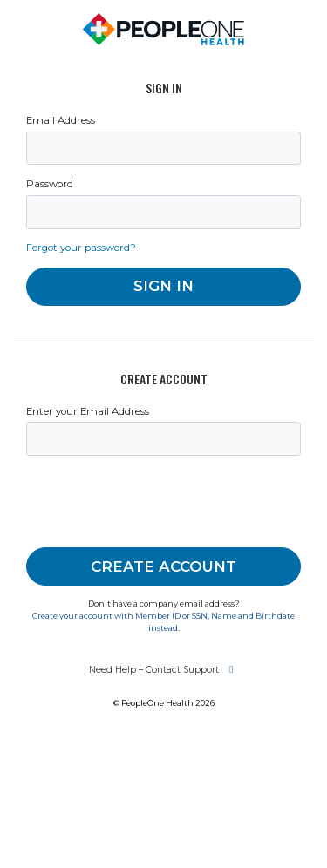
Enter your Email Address (88, 411)
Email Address (61, 120)
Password (50, 184)
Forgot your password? (81, 248)
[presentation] (159, 502)
